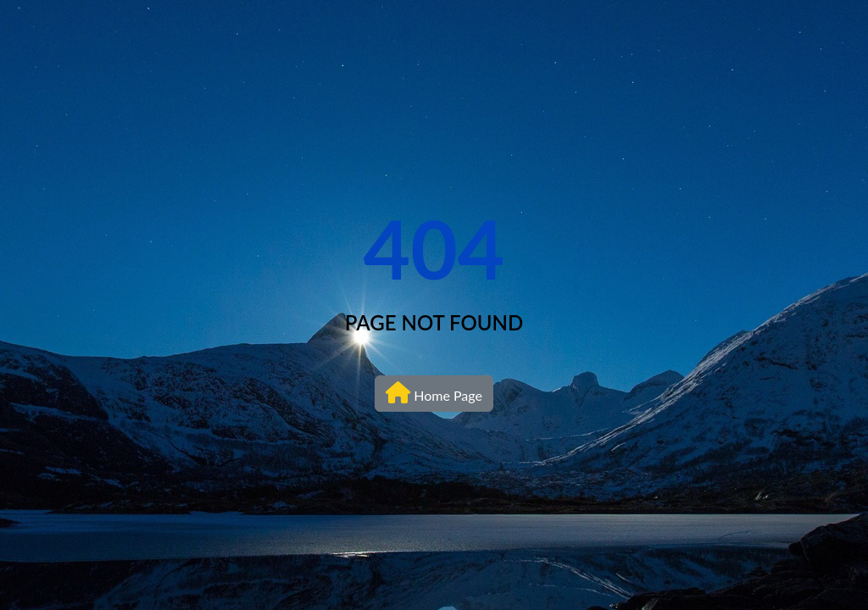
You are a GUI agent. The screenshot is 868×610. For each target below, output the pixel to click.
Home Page (434, 392)
